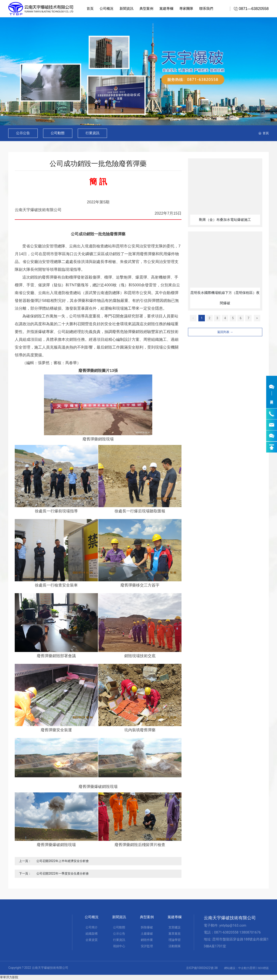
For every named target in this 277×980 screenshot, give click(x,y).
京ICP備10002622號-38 (202, 968)
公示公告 (23, 133)
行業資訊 (93, 133)
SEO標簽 (263, 968)
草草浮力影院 (9, 977)
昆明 (253, 968)
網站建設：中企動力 (237, 968)
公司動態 (58, 133)
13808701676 (250, 932)
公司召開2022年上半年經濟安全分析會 (62, 861)
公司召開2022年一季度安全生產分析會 (62, 873)
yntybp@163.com (233, 925)
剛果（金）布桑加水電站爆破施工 (225, 220)
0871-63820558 (226, 932)
